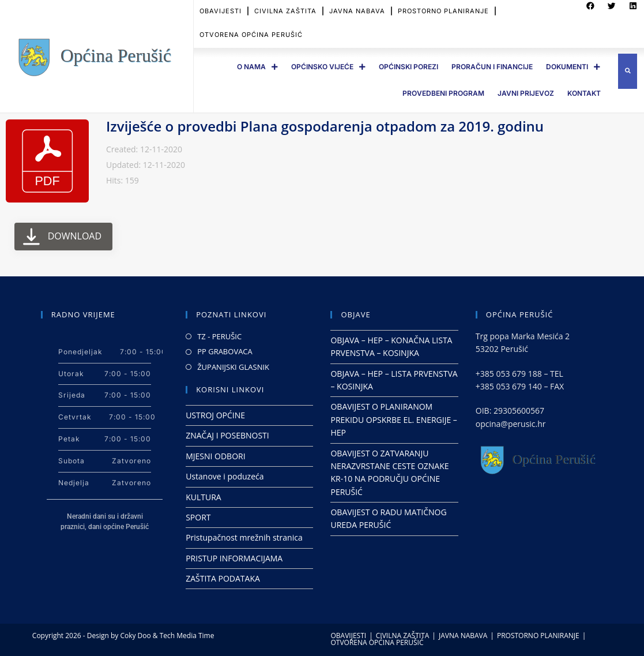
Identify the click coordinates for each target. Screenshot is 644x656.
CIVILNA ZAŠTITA (403, 636)
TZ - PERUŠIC (219, 336)
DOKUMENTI (573, 67)
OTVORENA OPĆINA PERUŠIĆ (251, 24)
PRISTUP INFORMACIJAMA (234, 558)
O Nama (257, 67)
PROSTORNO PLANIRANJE (538, 636)
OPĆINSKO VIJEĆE (328, 67)
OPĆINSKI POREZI (408, 67)
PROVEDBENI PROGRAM (443, 93)
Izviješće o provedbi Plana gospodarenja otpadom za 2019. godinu (325, 126)
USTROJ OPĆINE (215, 415)
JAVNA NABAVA (463, 636)
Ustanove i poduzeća (225, 476)
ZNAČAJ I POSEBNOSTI (227, 435)
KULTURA (204, 497)
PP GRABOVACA (225, 351)
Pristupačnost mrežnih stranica (244, 537)
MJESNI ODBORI (215, 456)
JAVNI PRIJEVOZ (526, 93)
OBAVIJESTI (349, 636)
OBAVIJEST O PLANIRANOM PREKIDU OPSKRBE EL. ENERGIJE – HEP (393, 419)
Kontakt (584, 93)
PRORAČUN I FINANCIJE (492, 67)
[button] (628, 71)
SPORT (198, 517)
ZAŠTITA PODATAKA (223, 578)
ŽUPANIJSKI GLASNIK (233, 367)
